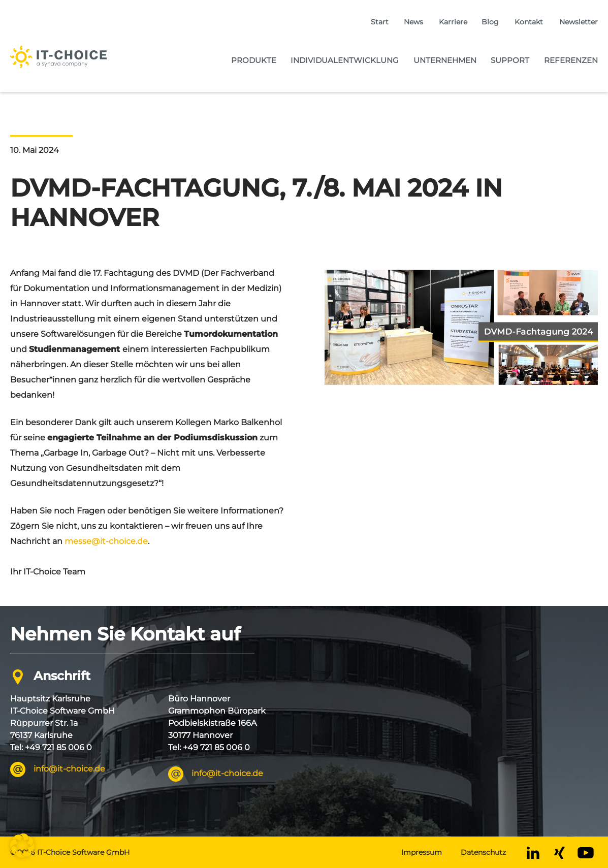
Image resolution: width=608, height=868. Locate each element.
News (413, 22)
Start (380, 22)
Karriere (453, 22)
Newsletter (579, 22)
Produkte (254, 60)
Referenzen (571, 60)
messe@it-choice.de (106, 541)
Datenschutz (483, 852)
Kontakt (529, 22)
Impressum (422, 852)
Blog (490, 22)
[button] (22, 846)
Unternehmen (445, 60)
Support (510, 60)
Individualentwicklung (345, 60)
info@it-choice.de (69, 769)
